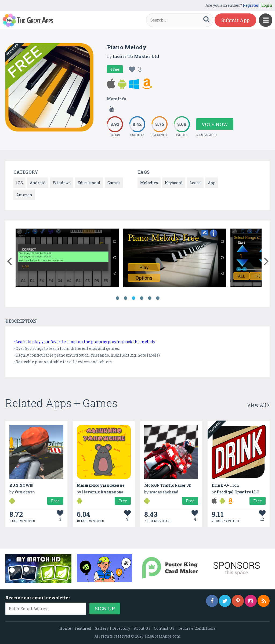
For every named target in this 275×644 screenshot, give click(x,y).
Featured (83, 628)
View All (258, 405)
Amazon (24, 195)
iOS (19, 183)
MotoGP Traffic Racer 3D (168, 485)
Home (65, 628)
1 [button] (117, 298)
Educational (89, 183)
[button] (9, 260)
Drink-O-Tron (225, 485)
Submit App (235, 20)
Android (38, 183)
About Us (142, 628)
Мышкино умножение (101, 485)
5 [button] (150, 298)
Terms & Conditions (197, 628)
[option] (67, 259)
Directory (121, 628)
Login (267, 5)
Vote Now (215, 124)
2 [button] (125, 298)
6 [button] (158, 298)
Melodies (149, 183)
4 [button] (142, 298)
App (212, 183)
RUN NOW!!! (21, 485)
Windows (62, 183)
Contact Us (164, 628)
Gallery (102, 628)
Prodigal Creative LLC (238, 492)
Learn (195, 183)
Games (114, 183)
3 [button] (133, 298)
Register (251, 5)
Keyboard (174, 183)
